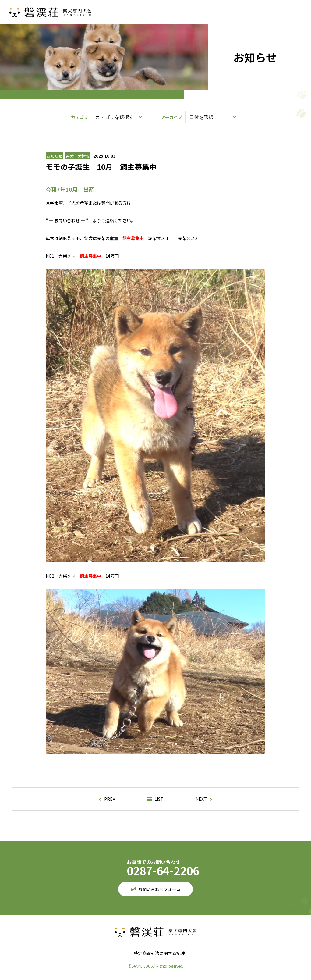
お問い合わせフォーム (159, 889)
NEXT (201, 799)
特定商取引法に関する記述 (159, 953)
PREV (110, 799)
